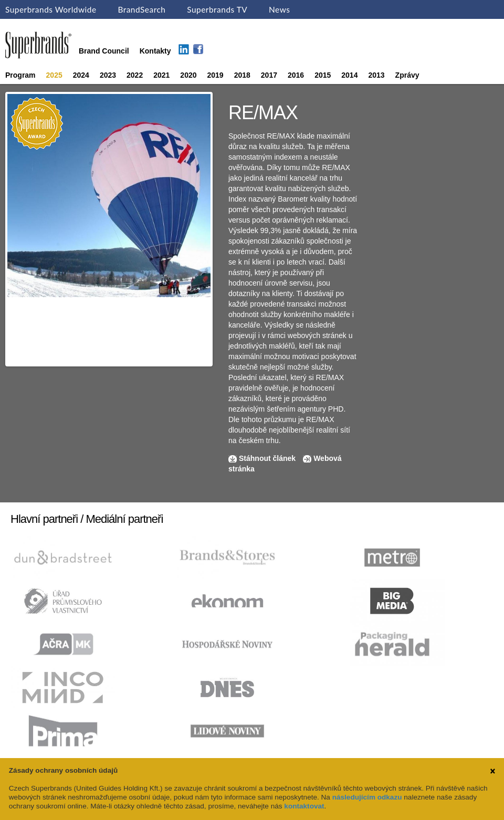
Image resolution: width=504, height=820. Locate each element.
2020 (188, 75)
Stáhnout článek (267, 458)
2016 (296, 75)
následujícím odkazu (367, 797)
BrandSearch (141, 9)
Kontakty (155, 51)
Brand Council (104, 51)
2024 (81, 75)
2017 (269, 75)
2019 (216, 75)
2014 (349, 75)
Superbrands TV (217, 9)
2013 (376, 75)
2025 (54, 75)
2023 (108, 75)
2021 (161, 75)
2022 (135, 75)
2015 (323, 75)
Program (20, 75)
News (279, 9)
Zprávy (407, 75)
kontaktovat (304, 806)
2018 (242, 75)
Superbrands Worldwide (51, 9)
